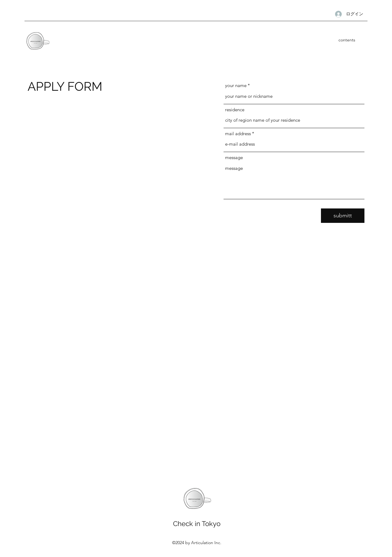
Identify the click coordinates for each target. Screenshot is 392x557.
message (234, 157)
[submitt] (343, 216)
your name (236, 85)
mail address (238, 134)
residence (235, 110)
